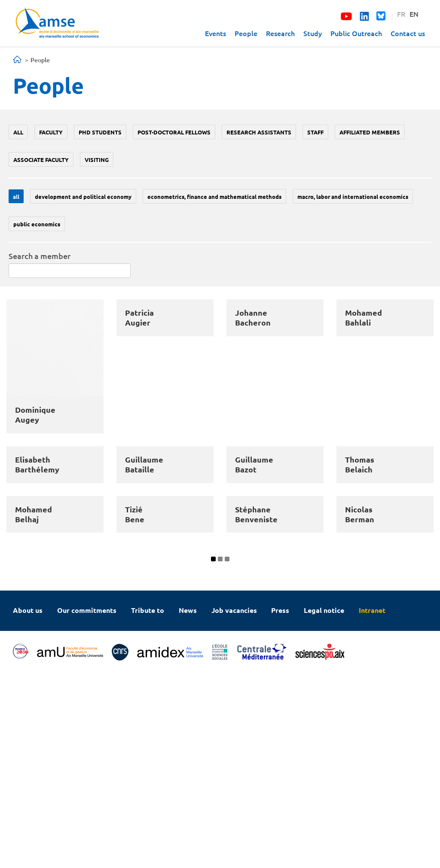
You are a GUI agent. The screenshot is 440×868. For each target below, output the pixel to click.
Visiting (97, 160)
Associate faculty (41, 160)
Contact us (408, 33)
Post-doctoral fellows (174, 132)
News (188, 804)
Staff (315, 132)
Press (280, 804)
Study (313, 33)
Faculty (51, 132)
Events (215, 33)
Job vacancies (234, 804)
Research (280, 33)
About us (28, 804)
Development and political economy (83, 196)
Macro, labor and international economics (353, 196)
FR (401, 14)
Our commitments (87, 804)
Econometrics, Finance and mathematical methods (214, 196)
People (246, 33)
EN (414, 14)
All (18, 132)
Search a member (40, 256)
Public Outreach (356, 33)
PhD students (100, 132)
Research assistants (259, 132)
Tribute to (148, 804)
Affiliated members (370, 132)
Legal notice (324, 804)
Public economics (37, 224)
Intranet (372, 804)
